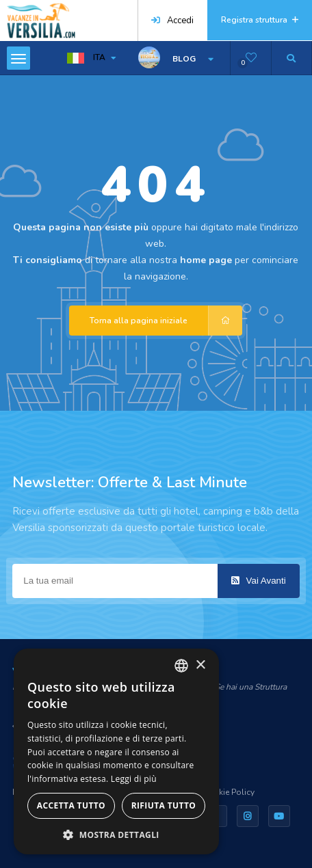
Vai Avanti (259, 581)
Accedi (172, 21)
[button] (116, 834)
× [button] (200, 665)
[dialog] (116, 751)
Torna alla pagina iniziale (166, 321)
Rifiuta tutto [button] (164, 805)
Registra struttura (260, 20)
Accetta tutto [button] (71, 805)
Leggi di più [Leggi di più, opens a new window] (134, 779)
